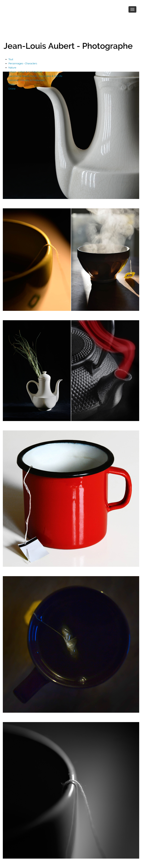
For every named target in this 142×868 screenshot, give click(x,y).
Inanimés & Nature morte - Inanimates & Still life (35, 76)
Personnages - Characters (23, 63)
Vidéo (12, 84)
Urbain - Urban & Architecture (25, 72)
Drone (12, 89)
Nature (12, 68)
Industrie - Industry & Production (26, 80)
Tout (11, 59)
